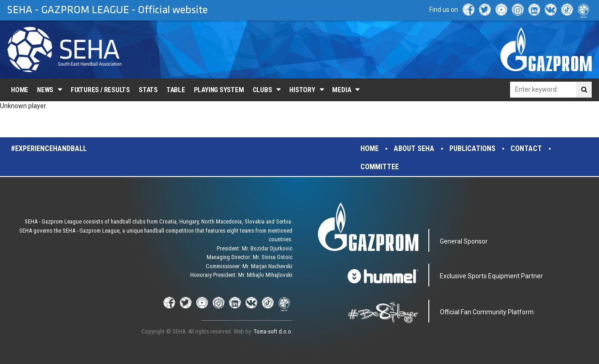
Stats (148, 90)
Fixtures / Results (100, 90)
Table (176, 90)
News (45, 90)
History (302, 90)
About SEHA (414, 148)
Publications (472, 148)
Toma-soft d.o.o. (273, 331)
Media (341, 90)
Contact (526, 148)
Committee (380, 167)
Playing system (219, 90)
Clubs (263, 90)
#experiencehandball (49, 148)
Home (20, 90)
